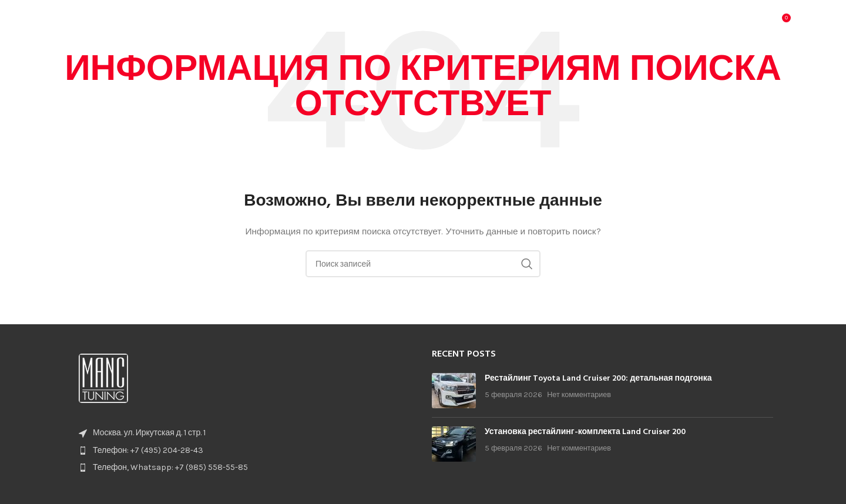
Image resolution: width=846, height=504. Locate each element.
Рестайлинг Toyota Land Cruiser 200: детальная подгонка (598, 379)
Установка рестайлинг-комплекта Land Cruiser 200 (585, 432)
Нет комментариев (579, 394)
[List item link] (244, 451)
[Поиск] (756, 26)
